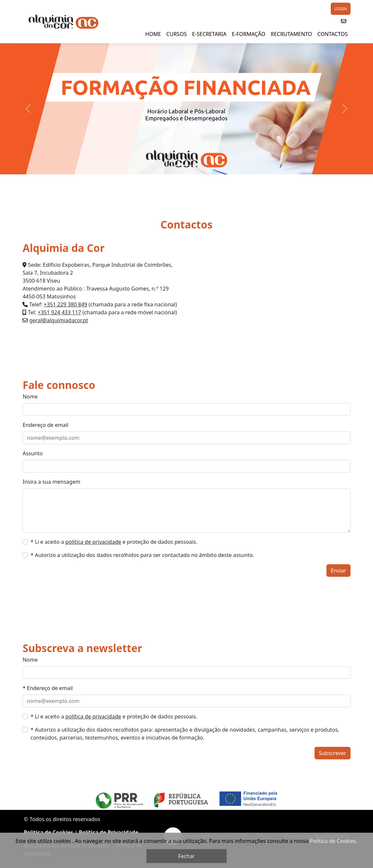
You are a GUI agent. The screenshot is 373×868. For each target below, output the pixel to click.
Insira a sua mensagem (51, 482)
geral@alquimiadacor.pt (59, 320)
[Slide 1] (181, 165)
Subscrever (333, 753)
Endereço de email (45, 425)
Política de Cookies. (334, 841)
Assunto (33, 453)
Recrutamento (291, 34)
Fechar (186, 856)
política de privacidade (93, 542)
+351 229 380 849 (66, 304)
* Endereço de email (48, 688)
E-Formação (248, 34)
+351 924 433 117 (59, 312)
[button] (344, 21)
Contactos (332, 34)
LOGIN (340, 9)
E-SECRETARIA (209, 34)
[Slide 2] (193, 165)
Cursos (176, 34)
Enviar (338, 571)
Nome (30, 397)
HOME (153, 34)
